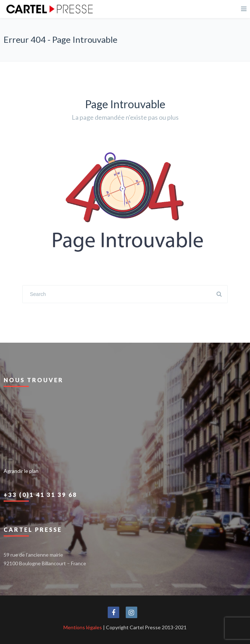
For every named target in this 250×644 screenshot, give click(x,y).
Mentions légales (83, 627)
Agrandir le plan (21, 471)
